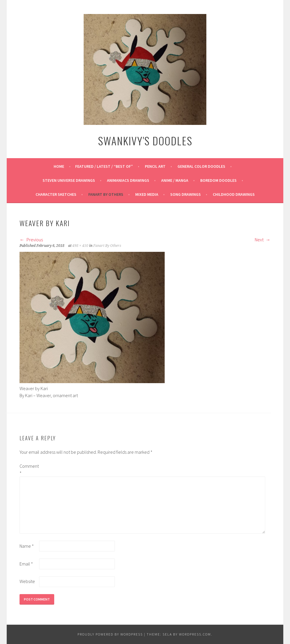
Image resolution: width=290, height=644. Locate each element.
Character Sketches (56, 194)
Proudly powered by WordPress (110, 634)
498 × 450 (80, 246)
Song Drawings (186, 194)
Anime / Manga (175, 180)
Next (263, 240)
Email (26, 564)
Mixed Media (147, 194)
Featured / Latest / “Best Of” (104, 166)
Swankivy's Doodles (145, 141)
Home (59, 166)
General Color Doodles (201, 166)
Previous (31, 240)
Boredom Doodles (218, 180)
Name (27, 546)
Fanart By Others (106, 194)
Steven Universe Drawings (69, 180)
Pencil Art (155, 166)
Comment (29, 470)
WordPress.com (195, 634)
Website (27, 581)
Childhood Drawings (234, 194)
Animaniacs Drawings (128, 180)
